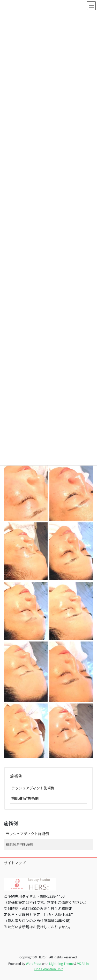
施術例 (16, 776)
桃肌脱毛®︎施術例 (25, 798)
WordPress (34, 963)
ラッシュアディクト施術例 (33, 788)
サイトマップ (15, 863)
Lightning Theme (61, 963)
